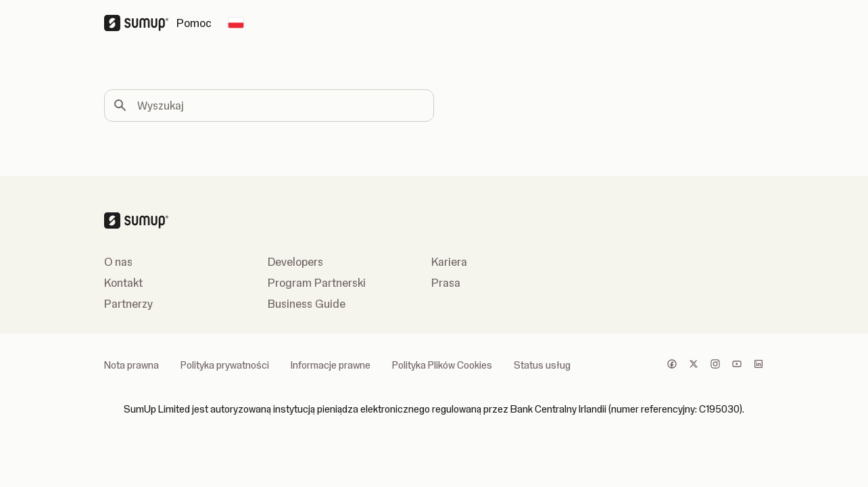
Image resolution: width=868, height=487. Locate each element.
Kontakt (123, 283)
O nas (118, 262)
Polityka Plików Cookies (442, 365)
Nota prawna (131, 365)
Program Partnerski (317, 283)
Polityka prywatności (225, 365)
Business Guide (307, 304)
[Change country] (236, 23)
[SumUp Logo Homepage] (140, 23)
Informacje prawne (331, 365)
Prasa (446, 283)
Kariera (449, 262)
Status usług (542, 365)
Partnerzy (128, 304)
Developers (295, 262)
